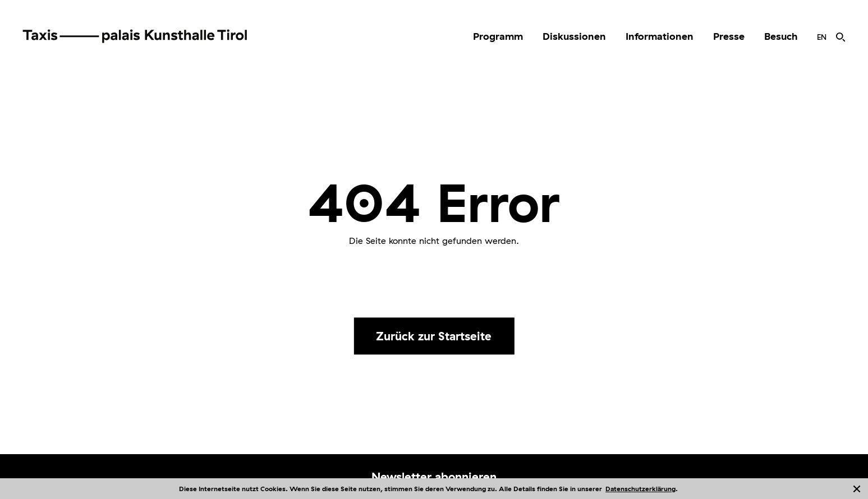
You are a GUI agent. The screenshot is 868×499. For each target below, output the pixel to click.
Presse (729, 36)
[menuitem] (498, 36)
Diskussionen (574, 36)
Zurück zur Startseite (434, 336)
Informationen (660, 36)
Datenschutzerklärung (640, 489)
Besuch (781, 36)
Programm (498, 36)
